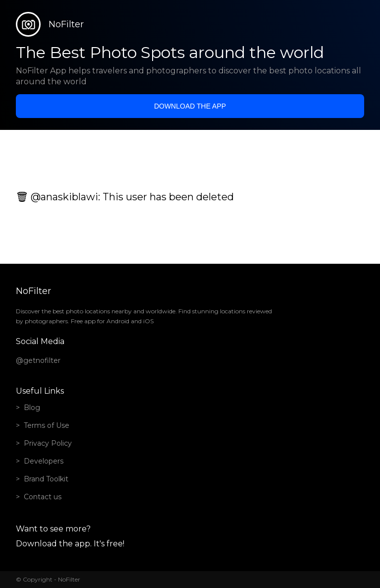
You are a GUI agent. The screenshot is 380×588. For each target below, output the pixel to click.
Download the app (190, 106)
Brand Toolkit (46, 479)
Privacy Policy (48, 443)
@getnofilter (38, 360)
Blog (32, 408)
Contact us (43, 497)
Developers (44, 461)
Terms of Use (47, 425)
